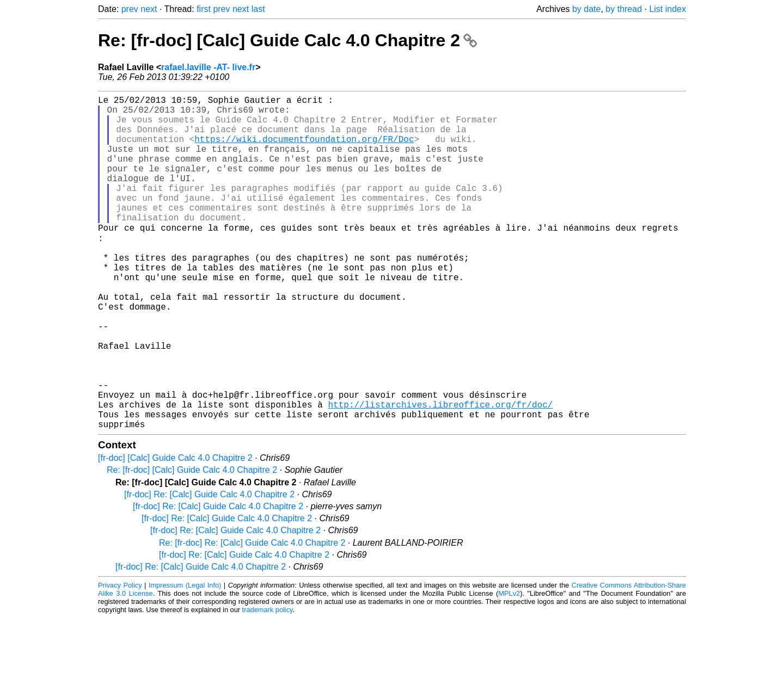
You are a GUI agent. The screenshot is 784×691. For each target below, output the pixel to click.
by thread (624, 9)
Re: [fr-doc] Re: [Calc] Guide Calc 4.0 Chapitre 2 (252, 616)
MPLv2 (509, 666)
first (204, 9)
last (258, 9)
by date (586, 9)
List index (667, 9)
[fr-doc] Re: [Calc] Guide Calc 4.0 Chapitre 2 (209, 567)
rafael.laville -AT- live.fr (208, 67)
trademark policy (268, 683)
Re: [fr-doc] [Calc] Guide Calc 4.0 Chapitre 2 (287, 40)
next (149, 9)
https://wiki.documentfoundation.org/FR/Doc (304, 150)
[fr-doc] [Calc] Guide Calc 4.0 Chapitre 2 (175, 531)
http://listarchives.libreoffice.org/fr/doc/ (440, 473)
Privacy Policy (120, 658)
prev (130, 9)
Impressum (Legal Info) (185, 658)
